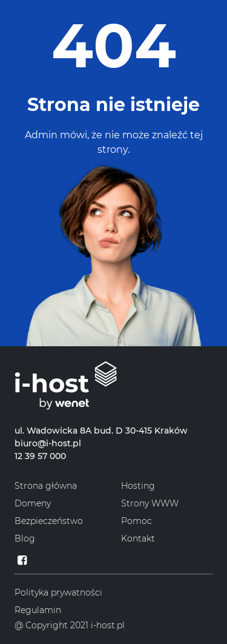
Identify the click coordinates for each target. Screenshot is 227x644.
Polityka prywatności (58, 592)
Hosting (138, 486)
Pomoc (137, 521)
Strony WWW (150, 503)
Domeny (33, 503)
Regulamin (38, 610)
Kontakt (138, 538)
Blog (25, 538)
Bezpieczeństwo (49, 521)
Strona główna (46, 486)
